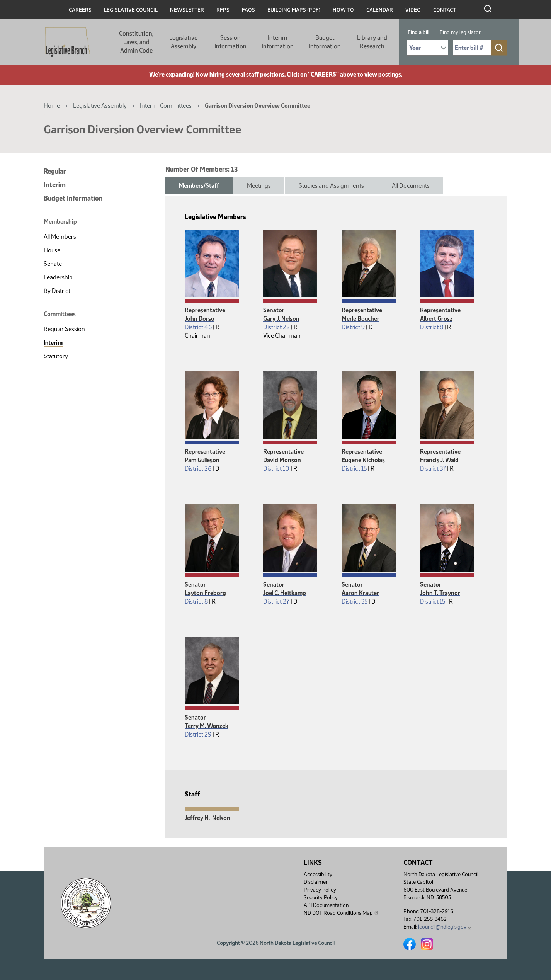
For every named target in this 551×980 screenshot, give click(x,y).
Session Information (230, 42)
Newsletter (187, 10)
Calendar (380, 10)
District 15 (354, 469)
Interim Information (278, 42)
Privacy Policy (320, 890)
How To (343, 10)
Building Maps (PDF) (294, 10)
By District (57, 291)
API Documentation (326, 905)
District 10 (276, 469)
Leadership (58, 277)
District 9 (353, 327)
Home (52, 106)
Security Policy (321, 897)
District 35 (355, 601)
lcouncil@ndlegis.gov (445, 927)
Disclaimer (316, 882)
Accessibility (318, 874)
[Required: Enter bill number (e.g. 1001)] (472, 48)
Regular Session (64, 329)
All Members (60, 237)
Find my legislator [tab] (460, 32)
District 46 (198, 327)
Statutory (56, 356)
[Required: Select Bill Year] (428, 48)
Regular (55, 171)
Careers (80, 10)
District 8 (432, 327)
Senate (53, 264)
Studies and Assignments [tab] (331, 186)
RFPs (223, 10)
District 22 (276, 327)
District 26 (198, 469)
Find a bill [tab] (418, 32)
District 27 (276, 601)
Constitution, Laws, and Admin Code (136, 42)
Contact (445, 10)
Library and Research (372, 42)
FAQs (248, 10)
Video (413, 10)
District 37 (433, 469)
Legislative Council (131, 10)
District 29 (198, 734)
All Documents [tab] (411, 186)
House (52, 250)
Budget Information (325, 42)
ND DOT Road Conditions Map (342, 913)
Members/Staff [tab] (199, 186)
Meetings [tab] (259, 186)
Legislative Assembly (183, 42)
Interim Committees (166, 106)
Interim (55, 185)
